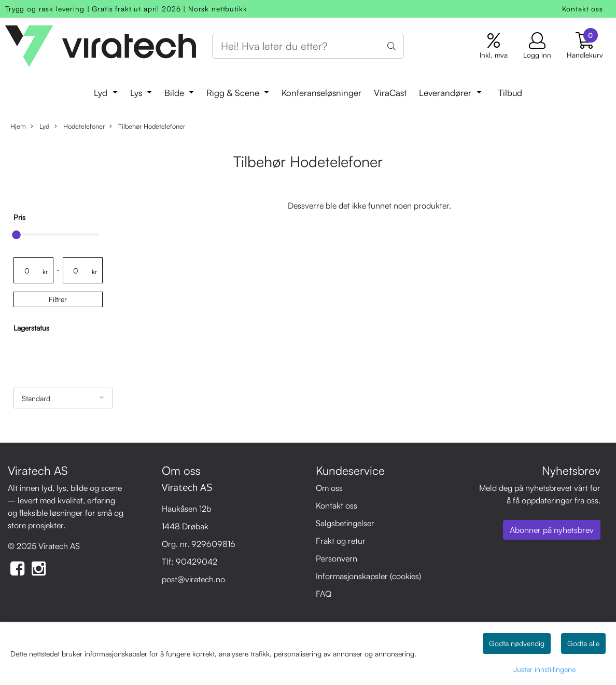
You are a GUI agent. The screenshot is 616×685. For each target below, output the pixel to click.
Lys (137, 93)
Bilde (176, 93)
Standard (36, 398)
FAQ (324, 594)
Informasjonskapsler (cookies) (368, 576)
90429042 (197, 561)
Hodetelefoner (80, 126)
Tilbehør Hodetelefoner (147, 126)
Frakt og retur (341, 541)
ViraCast (390, 93)
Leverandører (446, 93)
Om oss (329, 488)
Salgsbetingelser (345, 523)
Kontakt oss (583, 9)
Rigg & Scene (234, 93)
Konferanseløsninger (321, 93)
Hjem (18, 126)
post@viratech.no (193, 579)
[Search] (308, 46)
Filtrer (58, 299)
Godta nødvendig (517, 643)
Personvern (337, 558)
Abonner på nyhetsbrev (552, 530)
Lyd (102, 93)
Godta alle (583, 643)
